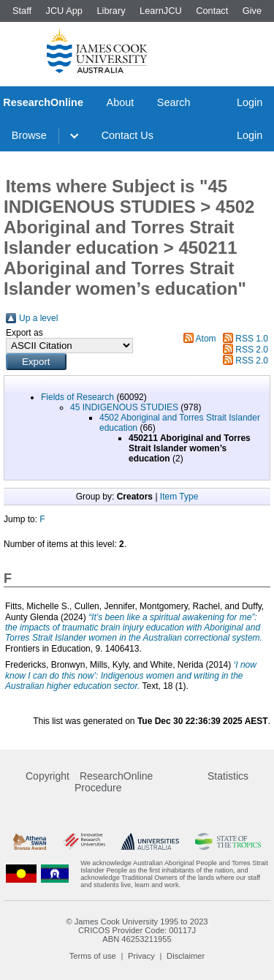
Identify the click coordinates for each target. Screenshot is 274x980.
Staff (22, 11)
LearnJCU (161, 11)
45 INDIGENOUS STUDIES (124, 407)
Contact (212, 11)
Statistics (228, 776)
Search (174, 102)
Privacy (141, 956)
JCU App (64, 11)
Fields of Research (77, 397)
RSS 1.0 (252, 339)
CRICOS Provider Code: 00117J (137, 930)
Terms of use (93, 956)
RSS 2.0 (252, 350)
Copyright (47, 776)
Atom (206, 339)
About (121, 102)
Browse (29, 135)
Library (111, 11)
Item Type (179, 497)
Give (252, 11)
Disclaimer (186, 956)
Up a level (38, 318)
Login (250, 102)
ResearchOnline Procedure (114, 782)
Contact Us (128, 135)
